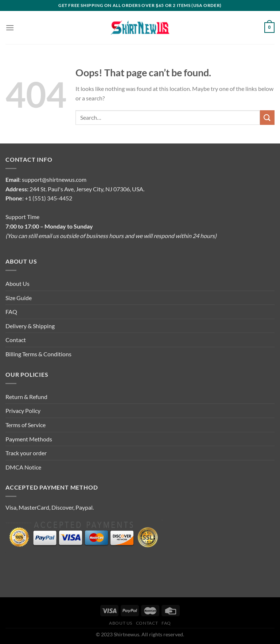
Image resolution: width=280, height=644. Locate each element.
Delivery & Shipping (30, 326)
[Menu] (10, 28)
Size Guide (19, 298)
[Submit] (267, 117)
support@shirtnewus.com (54, 179)
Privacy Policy (23, 411)
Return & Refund (26, 397)
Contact (16, 340)
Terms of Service (26, 425)
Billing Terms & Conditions (38, 354)
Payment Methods (29, 439)
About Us (17, 283)
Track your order (26, 453)
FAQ (11, 312)
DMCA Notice (23, 467)
